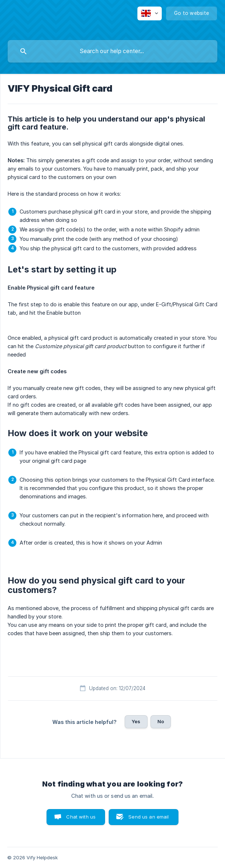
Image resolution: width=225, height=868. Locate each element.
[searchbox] (112, 51)
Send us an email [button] (148, 817)
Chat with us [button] (81, 817)
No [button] (161, 721)
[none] (150, 13)
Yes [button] (136, 721)
